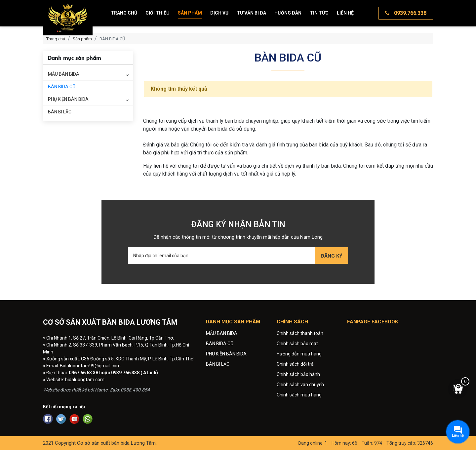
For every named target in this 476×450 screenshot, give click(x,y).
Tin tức (319, 13)
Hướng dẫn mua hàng (299, 354)
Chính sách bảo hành (298, 374)
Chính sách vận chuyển (300, 385)
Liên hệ (345, 13)
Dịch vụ (219, 13)
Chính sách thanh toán (300, 333)
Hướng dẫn (288, 13)
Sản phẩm (190, 13)
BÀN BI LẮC (60, 112)
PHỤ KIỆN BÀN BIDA (68, 99)
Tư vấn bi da (251, 13)
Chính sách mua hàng (299, 395)
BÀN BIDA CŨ (62, 87)
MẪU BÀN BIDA (64, 74)
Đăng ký (332, 256)
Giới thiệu (158, 13)
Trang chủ (124, 13)
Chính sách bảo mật (297, 344)
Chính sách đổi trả (295, 364)
